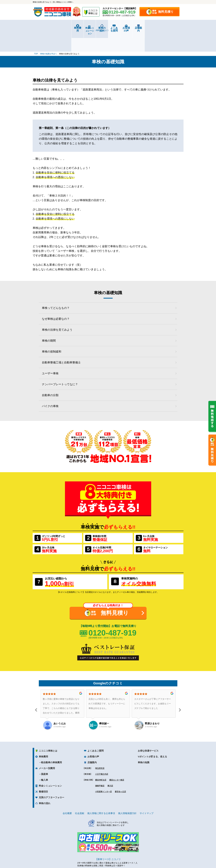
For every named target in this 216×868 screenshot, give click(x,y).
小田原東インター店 (103, 773)
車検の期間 (49, 321)
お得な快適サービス (148, 732)
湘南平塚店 (100, 767)
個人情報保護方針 (127, 794)
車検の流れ (96, 29)
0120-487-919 (112, 614)
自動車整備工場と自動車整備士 (61, 343)
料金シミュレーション (70, 28)
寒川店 (110, 767)
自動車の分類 (50, 376)
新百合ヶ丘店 (120, 773)
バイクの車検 (50, 387)
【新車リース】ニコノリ (108, 840)
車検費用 (45, 28)
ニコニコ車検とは (48, 732)
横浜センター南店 (117, 761)
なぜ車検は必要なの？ (56, 300)
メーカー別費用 (47, 749)
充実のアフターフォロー (51, 778)
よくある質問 (121, 28)
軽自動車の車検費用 (51, 743)
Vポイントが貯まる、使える (152, 737)
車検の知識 (144, 743)
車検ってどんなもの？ (56, 289)
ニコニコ (93, 12)
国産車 (45, 755)
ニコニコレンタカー (105, 857)
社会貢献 (80, 794)
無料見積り (166, 12)
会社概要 (67, 794)
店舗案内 (171, 28)
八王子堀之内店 (102, 755)
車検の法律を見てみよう (57, 311)
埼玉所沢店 (100, 749)
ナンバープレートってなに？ (60, 365)
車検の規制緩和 (52, 332)
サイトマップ (147, 794)
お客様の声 (146, 28)
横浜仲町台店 (101, 761)
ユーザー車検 (50, 354)
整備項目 (43, 773)
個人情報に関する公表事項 (101, 794)
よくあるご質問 (96, 732)
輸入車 (45, 761)
